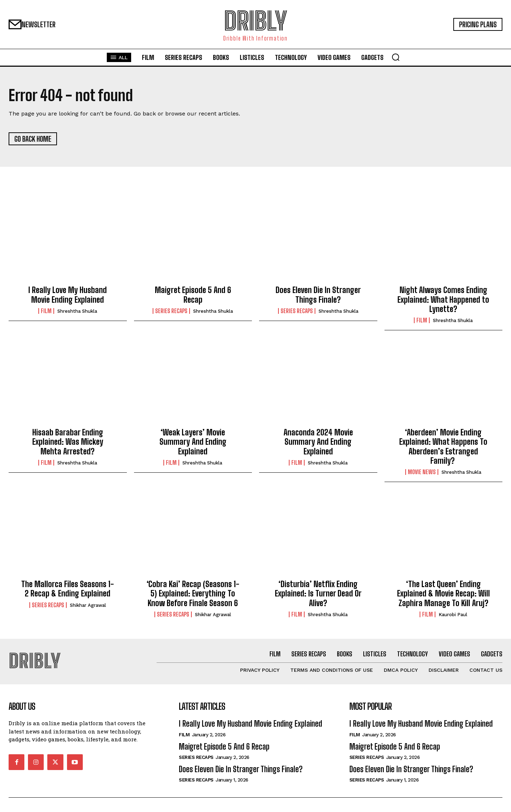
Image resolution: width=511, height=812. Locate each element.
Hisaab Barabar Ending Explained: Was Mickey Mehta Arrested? (68, 442)
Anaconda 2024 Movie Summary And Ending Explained (318, 442)
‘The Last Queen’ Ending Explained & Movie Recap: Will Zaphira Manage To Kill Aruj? (443, 594)
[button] (396, 57)
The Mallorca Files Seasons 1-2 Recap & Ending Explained (68, 589)
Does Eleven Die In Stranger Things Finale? (318, 295)
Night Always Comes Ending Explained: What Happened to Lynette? (443, 299)
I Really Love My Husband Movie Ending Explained (68, 295)
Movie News (422, 472)
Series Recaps (171, 311)
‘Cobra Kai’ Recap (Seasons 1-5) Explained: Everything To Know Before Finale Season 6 (193, 594)
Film (46, 311)
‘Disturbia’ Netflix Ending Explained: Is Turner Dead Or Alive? (318, 594)
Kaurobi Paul (453, 615)
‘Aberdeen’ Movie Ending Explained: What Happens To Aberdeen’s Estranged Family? (443, 447)
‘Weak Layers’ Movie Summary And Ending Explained (193, 442)
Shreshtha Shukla (77, 311)
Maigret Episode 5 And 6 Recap (193, 295)
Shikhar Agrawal (88, 605)
